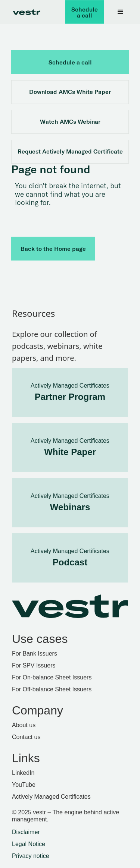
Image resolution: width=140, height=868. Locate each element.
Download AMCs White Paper (70, 92)
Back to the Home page (53, 249)
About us (24, 725)
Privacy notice (31, 856)
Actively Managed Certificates (51, 797)
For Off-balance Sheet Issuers (52, 689)
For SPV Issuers (34, 665)
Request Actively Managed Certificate (70, 151)
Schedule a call (85, 12)
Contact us (26, 737)
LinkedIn (23, 773)
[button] (121, 12)
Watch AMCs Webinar (70, 121)
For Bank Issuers (35, 654)
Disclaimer (26, 832)
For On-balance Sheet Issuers (52, 677)
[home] (25, 12)
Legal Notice (29, 844)
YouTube (24, 785)
